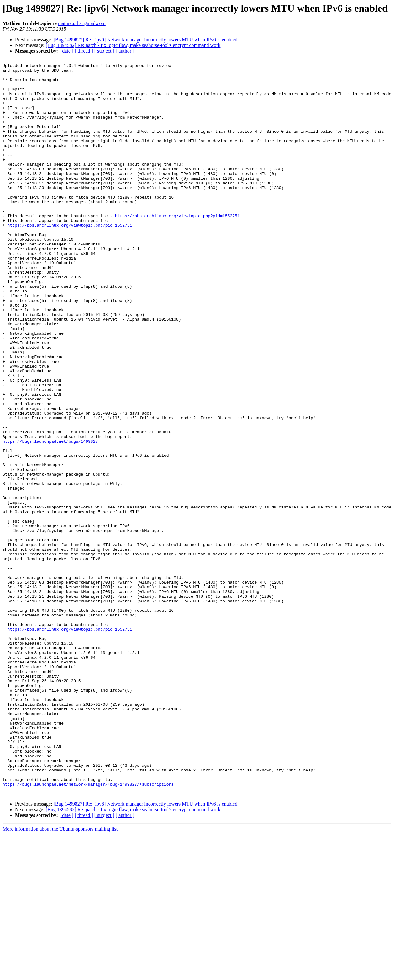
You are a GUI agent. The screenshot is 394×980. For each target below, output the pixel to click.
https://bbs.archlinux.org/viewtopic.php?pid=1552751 (177, 247)
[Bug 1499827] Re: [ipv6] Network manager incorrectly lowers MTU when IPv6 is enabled (146, 40)
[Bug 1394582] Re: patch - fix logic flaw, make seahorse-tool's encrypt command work (133, 45)
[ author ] (125, 51)
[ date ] (66, 51)
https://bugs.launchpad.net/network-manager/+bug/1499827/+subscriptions (88, 929)
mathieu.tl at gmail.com (82, 23)
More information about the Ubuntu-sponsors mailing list (60, 975)
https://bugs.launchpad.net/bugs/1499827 (50, 517)
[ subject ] (104, 51)
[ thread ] (84, 51)
